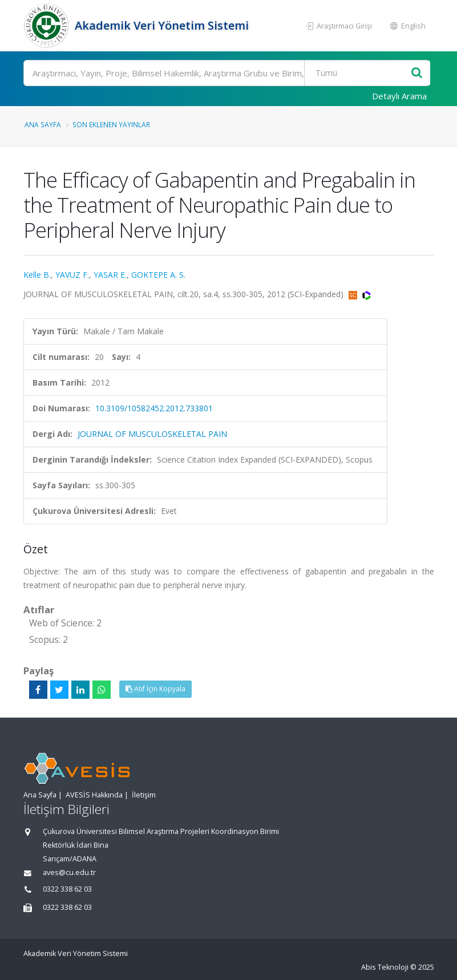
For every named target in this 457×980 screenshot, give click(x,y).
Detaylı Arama (399, 96)
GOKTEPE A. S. (158, 275)
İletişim (144, 795)
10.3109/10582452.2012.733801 (154, 408)
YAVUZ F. (72, 275)
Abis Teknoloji (385, 967)
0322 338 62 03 (67, 889)
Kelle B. (37, 275)
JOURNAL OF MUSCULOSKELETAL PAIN (152, 434)
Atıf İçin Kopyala (155, 689)
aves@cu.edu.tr (69, 872)
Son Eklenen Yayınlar (111, 124)
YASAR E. (110, 275)
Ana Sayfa (43, 124)
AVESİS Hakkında (94, 795)
